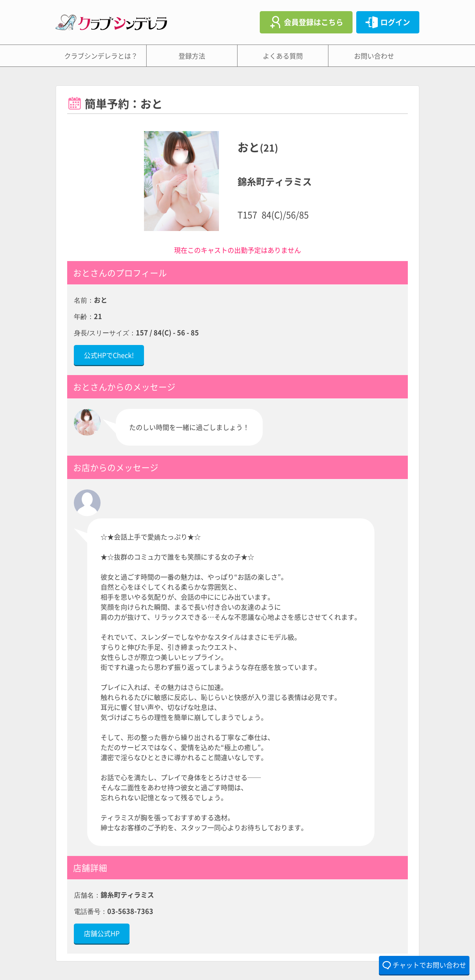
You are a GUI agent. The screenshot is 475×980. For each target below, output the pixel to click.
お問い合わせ (374, 56)
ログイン (395, 22)
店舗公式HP (102, 933)
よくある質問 (283, 56)
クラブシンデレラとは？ (101, 56)
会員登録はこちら (314, 22)
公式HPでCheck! (109, 355)
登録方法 (192, 56)
